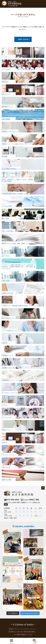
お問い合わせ (23, 39)
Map (6, 505)
